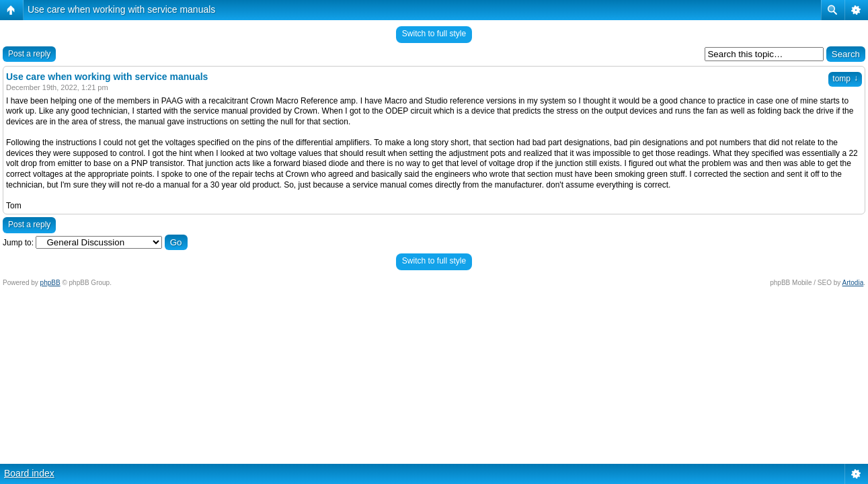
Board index (29, 473)
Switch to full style (434, 34)
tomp (845, 79)
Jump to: (18, 243)
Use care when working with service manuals (121, 9)
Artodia (853, 283)
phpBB (50, 283)
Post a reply (29, 54)
